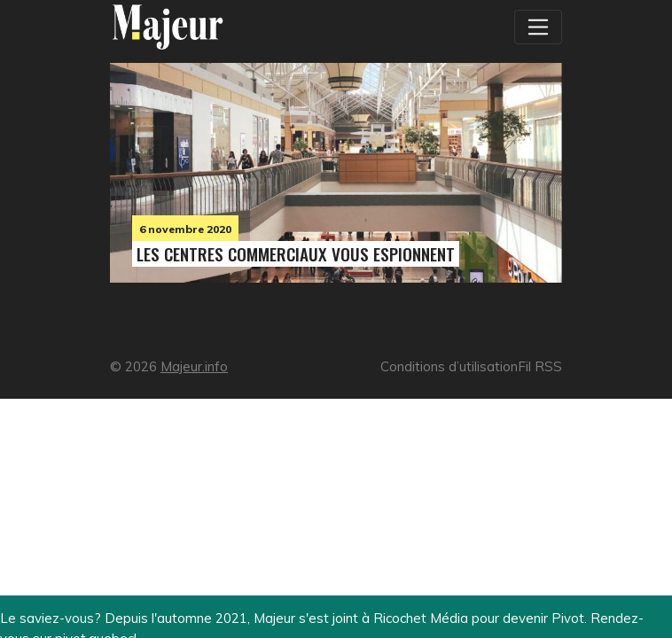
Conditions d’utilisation (449, 366)
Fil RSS (540, 366)
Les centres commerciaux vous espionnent (296, 254)
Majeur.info (194, 366)
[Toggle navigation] (538, 27)
